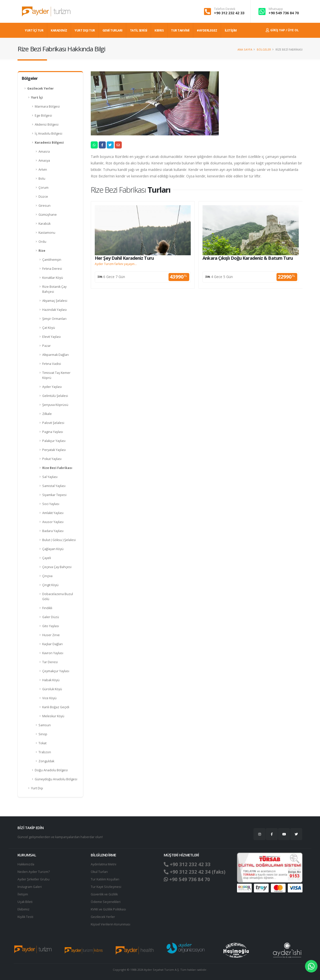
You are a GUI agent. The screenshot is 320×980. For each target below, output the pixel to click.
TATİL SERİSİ (139, 30)
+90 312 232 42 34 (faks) (195, 872)
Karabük (44, 224)
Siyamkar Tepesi (54, 495)
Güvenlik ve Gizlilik (104, 894)
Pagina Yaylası (53, 432)
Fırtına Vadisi (52, 364)
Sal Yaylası (50, 477)
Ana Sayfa (245, 49)
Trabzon (45, 752)
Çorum (43, 188)
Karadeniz (59, 30)
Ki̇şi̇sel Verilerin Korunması (110, 924)
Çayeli (47, 558)
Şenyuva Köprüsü (55, 405)
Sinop (43, 734)
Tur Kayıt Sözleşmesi (106, 887)
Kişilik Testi (25, 917)
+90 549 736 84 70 (284, 13)
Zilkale (47, 414)
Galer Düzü (51, 617)
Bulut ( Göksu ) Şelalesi (59, 540)
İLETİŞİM (231, 30)
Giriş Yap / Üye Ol (282, 30)
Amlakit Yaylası (53, 513)
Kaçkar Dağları (52, 644)
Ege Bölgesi (43, 115)
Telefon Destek (225, 9)
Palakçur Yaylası (54, 441)
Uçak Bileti (25, 902)
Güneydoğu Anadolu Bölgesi (56, 779)
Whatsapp (276, 9)
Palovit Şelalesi (53, 423)
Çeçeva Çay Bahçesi (57, 567)
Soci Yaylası (51, 504)
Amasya (44, 161)
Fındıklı (47, 608)
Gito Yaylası (51, 626)
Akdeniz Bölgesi (47, 125)
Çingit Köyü (50, 585)
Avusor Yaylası (53, 522)
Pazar (46, 346)
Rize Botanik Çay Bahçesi (54, 289)
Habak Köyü (51, 680)
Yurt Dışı (37, 788)
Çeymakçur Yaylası (56, 671)
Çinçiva (47, 576)
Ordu (42, 242)
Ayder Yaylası (52, 387)
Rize (42, 251)
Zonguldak (46, 761)
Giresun (44, 206)
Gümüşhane (48, 215)
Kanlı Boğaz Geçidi (56, 707)
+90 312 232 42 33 (229, 13)
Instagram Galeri (30, 887)
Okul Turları (99, 872)
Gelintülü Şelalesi (55, 396)
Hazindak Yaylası (54, 310)
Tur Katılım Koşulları (105, 879)
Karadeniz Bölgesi (49, 143)
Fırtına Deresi (52, 269)
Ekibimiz (23, 909)
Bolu (42, 179)
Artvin (43, 170)
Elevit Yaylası (51, 337)
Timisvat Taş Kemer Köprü (56, 375)
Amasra (44, 152)
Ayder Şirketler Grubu (33, 879)
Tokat (42, 743)
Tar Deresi (50, 662)
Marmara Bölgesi (47, 106)
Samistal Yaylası (54, 486)
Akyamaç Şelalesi (55, 301)
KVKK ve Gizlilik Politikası (108, 909)
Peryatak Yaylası (54, 450)
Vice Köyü (49, 698)
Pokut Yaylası (52, 459)
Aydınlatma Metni (103, 864)
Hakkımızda (26, 864)
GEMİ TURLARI (112, 30)
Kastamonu (47, 233)
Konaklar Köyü (53, 278)
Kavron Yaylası (53, 653)
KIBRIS (159, 30)
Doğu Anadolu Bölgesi (51, 770)
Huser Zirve (51, 635)
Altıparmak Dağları (55, 355)
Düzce (43, 197)
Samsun (45, 725)
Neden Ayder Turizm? (34, 872)
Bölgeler (264, 49)
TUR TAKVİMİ (180, 30)
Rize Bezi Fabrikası (57, 468)
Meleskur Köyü (53, 716)
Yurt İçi (37, 97)
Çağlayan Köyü (53, 549)
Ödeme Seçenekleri (106, 902)
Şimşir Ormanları (54, 319)
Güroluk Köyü (52, 689)
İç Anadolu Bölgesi (48, 134)
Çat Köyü (49, 328)
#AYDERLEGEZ (207, 30)
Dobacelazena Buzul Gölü (58, 596)
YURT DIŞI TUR (85, 30)
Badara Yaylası (53, 531)
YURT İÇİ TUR (34, 30)
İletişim (23, 894)
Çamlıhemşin (52, 260)
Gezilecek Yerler (40, 88)
